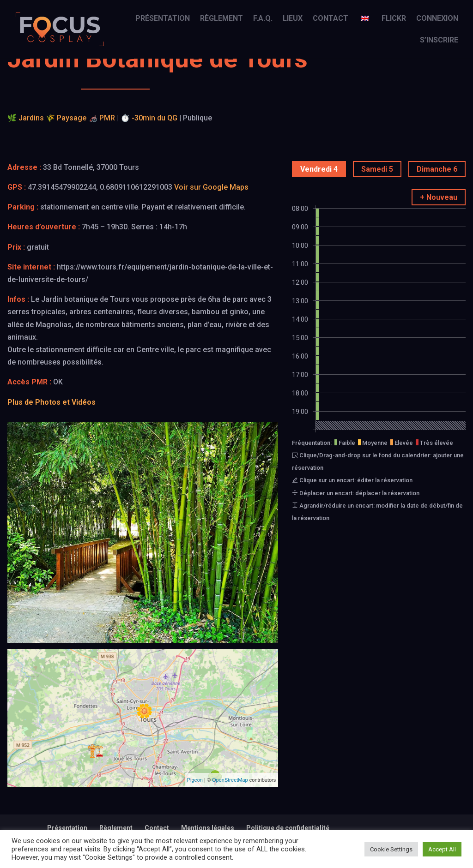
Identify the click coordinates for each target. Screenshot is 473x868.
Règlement (221, 19)
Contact (330, 19)
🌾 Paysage (66, 118)
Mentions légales (208, 828)
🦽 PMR (102, 118)
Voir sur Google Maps (211, 187)
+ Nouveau (439, 197)
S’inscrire (439, 41)
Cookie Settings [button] (391, 849)
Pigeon (195, 780)
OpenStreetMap (230, 780)
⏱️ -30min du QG (149, 118)
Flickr (394, 19)
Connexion (437, 19)
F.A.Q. (263, 19)
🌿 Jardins (26, 118)
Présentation (163, 19)
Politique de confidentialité (288, 828)
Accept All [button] (442, 849)
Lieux (293, 19)
